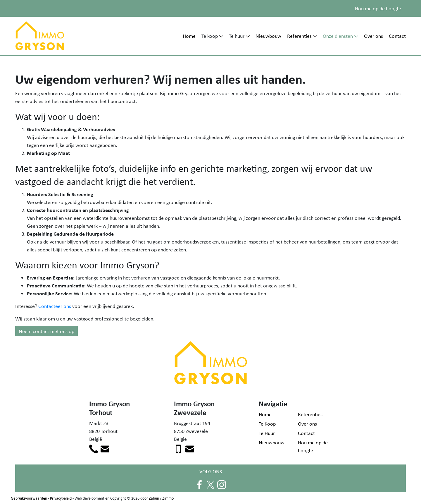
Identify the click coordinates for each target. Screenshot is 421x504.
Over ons (373, 36)
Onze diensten (338, 36)
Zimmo (168, 498)
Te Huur (267, 433)
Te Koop (267, 424)
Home (189, 36)
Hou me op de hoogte (378, 8)
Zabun (154, 498)
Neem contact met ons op (46, 331)
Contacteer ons (55, 306)
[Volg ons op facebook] (199, 484)
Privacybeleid (61, 498)
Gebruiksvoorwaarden (29, 498)
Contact (397, 36)
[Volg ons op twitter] (210, 484)
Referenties (299, 36)
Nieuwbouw (268, 36)
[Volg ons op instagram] (222, 484)
